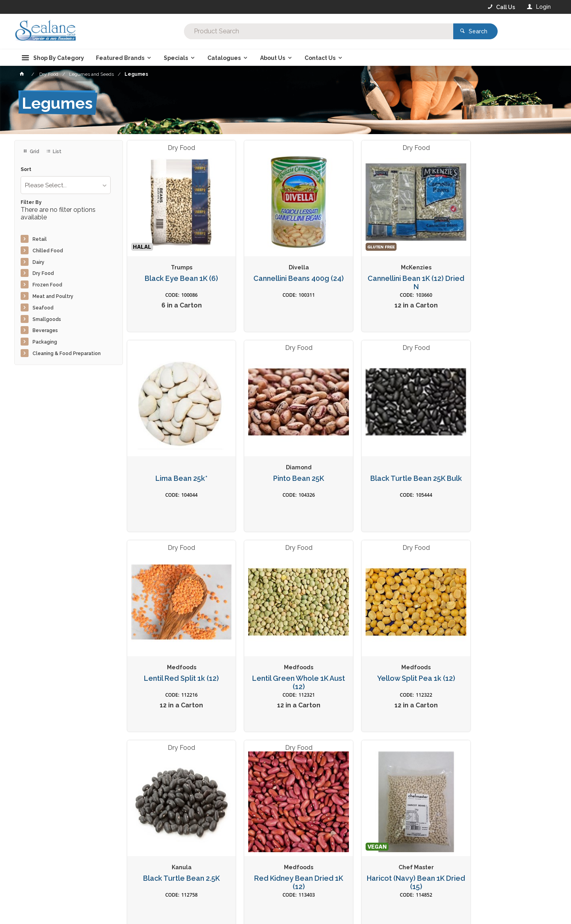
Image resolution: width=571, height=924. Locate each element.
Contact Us (36, 890)
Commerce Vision (60, 920)
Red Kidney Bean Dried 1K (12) (394, 656)
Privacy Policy (324, 779)
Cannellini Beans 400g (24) (285, 269)
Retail (40, 239)
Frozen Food (47, 285)
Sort (26, 170)
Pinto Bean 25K (177, 461)
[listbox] (66, 185)
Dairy (38, 262)
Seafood (43, 308)
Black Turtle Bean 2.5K (285, 652)
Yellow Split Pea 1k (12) (177, 652)
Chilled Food (48, 251)
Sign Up (470, 763)
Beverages (45, 330)
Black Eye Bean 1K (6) (177, 269)
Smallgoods (47, 319)
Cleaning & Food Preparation (67, 353)
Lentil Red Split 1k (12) (394, 461)
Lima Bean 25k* (503, 269)
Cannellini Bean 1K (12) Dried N (394, 274)
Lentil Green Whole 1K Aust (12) (502, 465)
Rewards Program (415, 891)
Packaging (45, 342)
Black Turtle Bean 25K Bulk (285, 461)
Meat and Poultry (53, 296)
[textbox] (253, 32)
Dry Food (43, 273)
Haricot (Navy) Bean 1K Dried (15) (502, 656)
